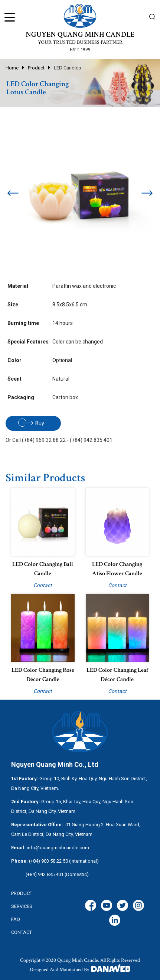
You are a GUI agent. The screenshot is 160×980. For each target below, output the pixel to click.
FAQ (16, 919)
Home (12, 68)
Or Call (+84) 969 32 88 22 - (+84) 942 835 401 (59, 440)
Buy (31, 423)
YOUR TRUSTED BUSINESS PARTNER (80, 42)
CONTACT (22, 932)
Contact (43, 585)
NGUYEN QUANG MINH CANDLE (80, 35)
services (22, 906)
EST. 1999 (80, 50)
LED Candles (67, 68)
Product (36, 68)
